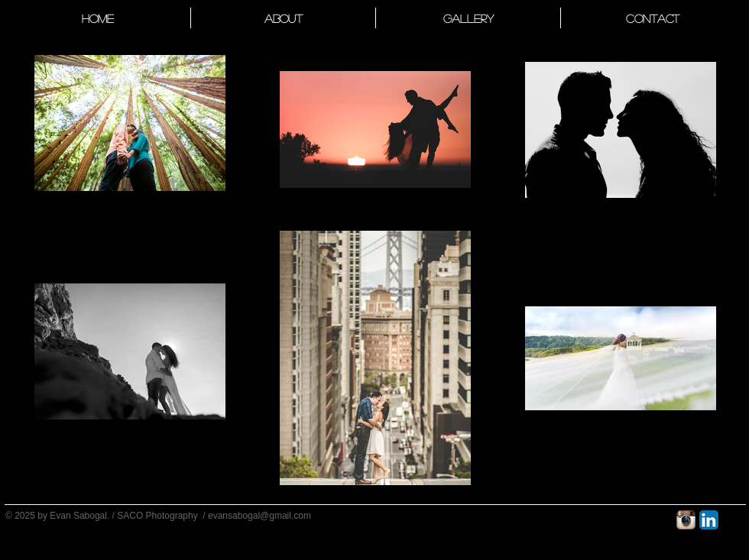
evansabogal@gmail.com (259, 516)
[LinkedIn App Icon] (709, 520)
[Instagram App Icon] (686, 520)
